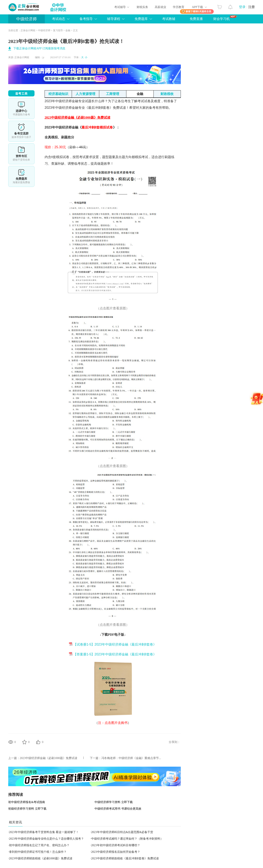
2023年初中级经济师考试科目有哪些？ (116, 845)
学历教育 (179, 7)
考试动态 (59, 19)
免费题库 (141, 19)
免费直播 (196, 19)
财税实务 (142, 7)
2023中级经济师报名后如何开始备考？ (116, 852)
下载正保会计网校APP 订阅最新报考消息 (39, 48)
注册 (251, 7)
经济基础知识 (58, 94)
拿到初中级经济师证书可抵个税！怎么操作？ (38, 852)
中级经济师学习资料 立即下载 (114, 802)
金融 (68, 30)
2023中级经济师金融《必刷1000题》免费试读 (48, 758)
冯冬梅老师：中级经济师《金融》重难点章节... (131, 758)
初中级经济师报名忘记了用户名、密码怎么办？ (39, 845)
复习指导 (58, 30)
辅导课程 (114, 19)
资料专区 (21, 154)
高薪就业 (160, 7)
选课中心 (21, 109)
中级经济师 (27, 19)
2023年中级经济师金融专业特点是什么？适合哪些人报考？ (46, 839)
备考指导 (86, 19)
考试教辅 (169, 19)
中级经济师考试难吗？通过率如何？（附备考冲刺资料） (127, 839)
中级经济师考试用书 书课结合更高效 (118, 809)
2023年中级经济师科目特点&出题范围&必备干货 (122, 832)
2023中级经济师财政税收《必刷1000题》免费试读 (41, 858)
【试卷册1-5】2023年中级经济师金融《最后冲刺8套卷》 (113, 644)
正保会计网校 (28, 30)
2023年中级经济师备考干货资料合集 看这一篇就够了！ (44, 832)
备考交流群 (21, 131)
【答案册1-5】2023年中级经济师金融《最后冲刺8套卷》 (113, 654)
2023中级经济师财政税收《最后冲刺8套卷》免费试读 (125, 858)
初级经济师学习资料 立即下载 (27, 809)
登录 (242, 7)
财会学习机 (225, 18)
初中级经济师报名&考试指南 (27, 802)
